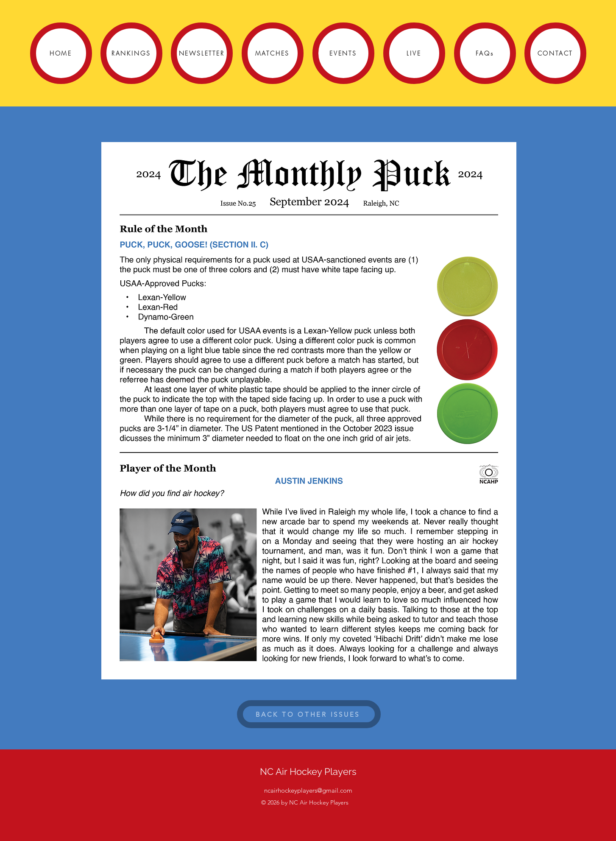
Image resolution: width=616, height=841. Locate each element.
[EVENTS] (343, 53)
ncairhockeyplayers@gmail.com (308, 790)
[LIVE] (414, 53)
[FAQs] (485, 53)
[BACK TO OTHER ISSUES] (309, 714)
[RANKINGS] (131, 53)
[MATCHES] (273, 53)
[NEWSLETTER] (202, 53)
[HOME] (61, 53)
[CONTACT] (555, 53)
